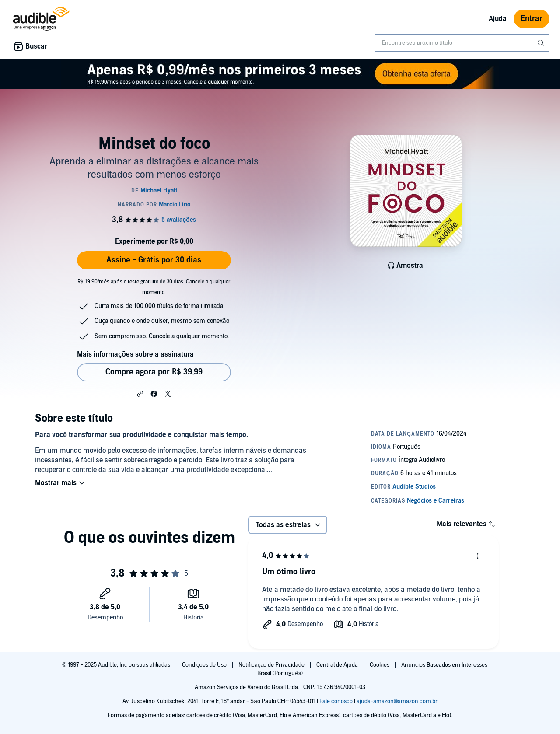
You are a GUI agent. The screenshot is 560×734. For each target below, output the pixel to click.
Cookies (380, 665)
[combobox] (462, 43)
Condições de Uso (205, 665)
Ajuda (498, 19)
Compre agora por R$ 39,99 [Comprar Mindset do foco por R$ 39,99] (154, 372)
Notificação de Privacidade (272, 665)
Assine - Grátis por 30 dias (154, 260)
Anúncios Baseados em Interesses (445, 665)
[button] (140, 393)
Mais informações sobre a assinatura (135, 354)
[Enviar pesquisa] (542, 43)
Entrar (532, 19)
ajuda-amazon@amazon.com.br (397, 701)
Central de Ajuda (338, 665)
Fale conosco (336, 701)
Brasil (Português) (280, 673)
